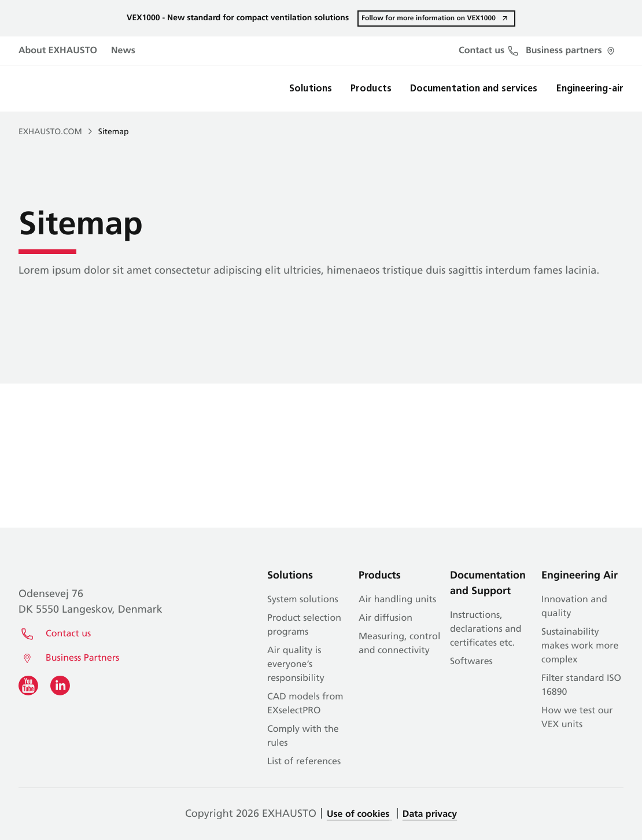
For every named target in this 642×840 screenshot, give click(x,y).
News (123, 51)
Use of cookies (358, 815)
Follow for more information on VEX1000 (429, 18)
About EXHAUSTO (58, 51)
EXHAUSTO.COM (50, 132)
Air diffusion (385, 618)
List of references (304, 762)
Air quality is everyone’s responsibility (296, 665)
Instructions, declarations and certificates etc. (486, 629)
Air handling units (397, 600)
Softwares (471, 662)
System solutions (303, 600)
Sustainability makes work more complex (580, 646)
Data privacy (430, 815)
